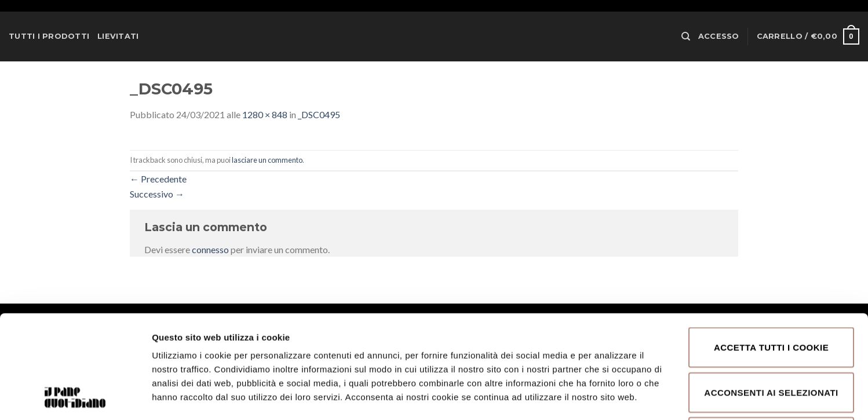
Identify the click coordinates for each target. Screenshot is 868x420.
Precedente (158, 179)
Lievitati (118, 36)
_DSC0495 (319, 114)
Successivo (157, 194)
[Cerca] (686, 36)
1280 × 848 (265, 114)
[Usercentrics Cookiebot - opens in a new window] (75, 397)
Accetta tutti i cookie (771, 251)
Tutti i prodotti (49, 36)
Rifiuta (771, 340)
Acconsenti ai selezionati (771, 296)
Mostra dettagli (615, 397)
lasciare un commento (267, 160)
